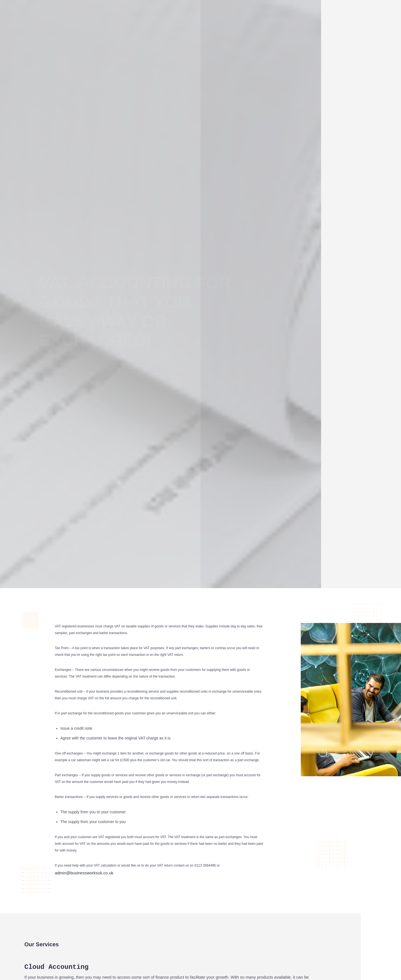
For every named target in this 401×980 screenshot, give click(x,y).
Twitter (374, 300)
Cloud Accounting (229, 6)
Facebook (369, 291)
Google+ (378, 319)
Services (198, 8)
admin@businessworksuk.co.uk (84, 975)
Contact (364, 8)
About (176, 8)
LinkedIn (376, 310)
